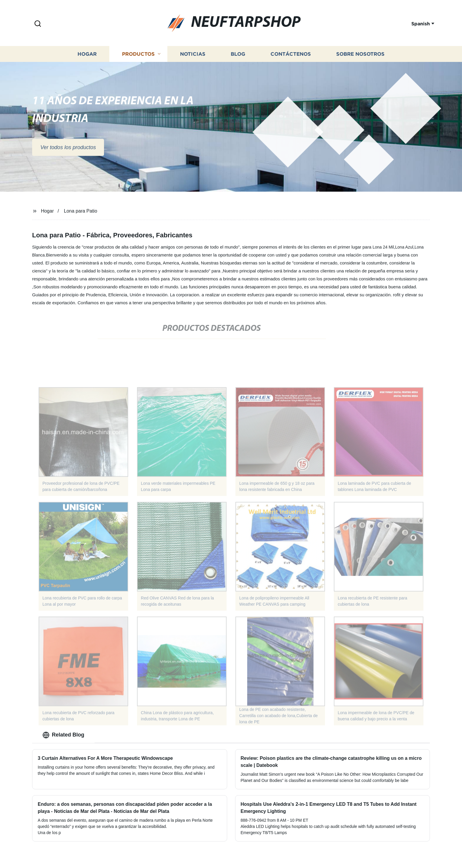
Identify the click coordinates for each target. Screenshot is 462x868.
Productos (138, 57)
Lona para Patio (81, 211)
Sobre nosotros (360, 57)
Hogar (87, 57)
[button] (38, 24)
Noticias (193, 57)
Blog (238, 57)
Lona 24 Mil (383, 247)
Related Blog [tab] (63, 735)
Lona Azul (404, 247)
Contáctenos (291, 57)
